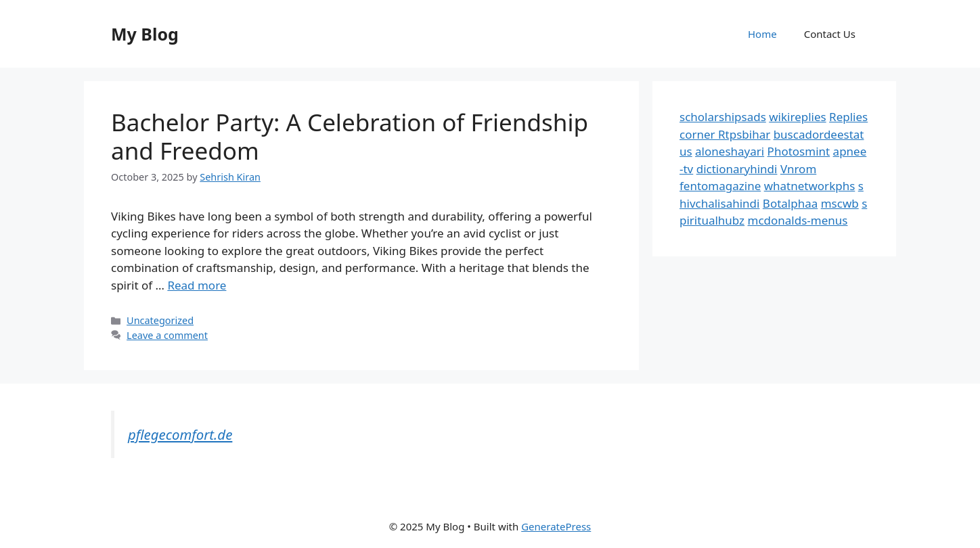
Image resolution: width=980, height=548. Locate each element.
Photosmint (799, 151)
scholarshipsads (723, 117)
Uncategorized (160, 320)
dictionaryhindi (737, 169)
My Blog (145, 34)
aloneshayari (730, 151)
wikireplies (797, 117)
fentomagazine (720, 186)
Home (762, 34)
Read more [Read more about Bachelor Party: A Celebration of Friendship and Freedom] (197, 285)
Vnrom (798, 169)
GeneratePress (556, 526)
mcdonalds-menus (798, 220)
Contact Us (830, 34)
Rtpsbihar (744, 134)
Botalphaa (790, 203)
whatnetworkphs (810, 186)
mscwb (840, 203)
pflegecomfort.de (180, 434)
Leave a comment (167, 335)
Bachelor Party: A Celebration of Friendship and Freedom (350, 136)
